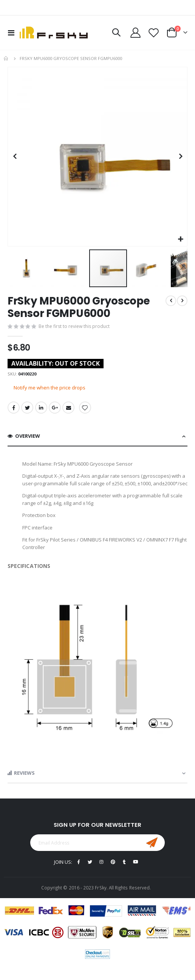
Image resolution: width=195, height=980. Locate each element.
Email (68, 408)
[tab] (97, 436)
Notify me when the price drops (50, 388)
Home (6, 58)
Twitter (27, 408)
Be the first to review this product (74, 326)
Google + (55, 408)
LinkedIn (41, 408)
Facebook (14, 408)
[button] (180, 239)
